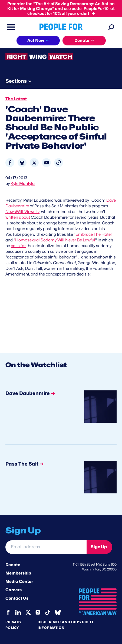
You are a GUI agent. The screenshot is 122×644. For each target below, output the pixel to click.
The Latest (16, 99)
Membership (18, 573)
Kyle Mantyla (23, 184)
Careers (14, 590)
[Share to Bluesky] (22, 163)
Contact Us (17, 598)
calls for (18, 246)
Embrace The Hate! (94, 234)
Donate (13, 565)
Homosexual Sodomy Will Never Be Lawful (55, 240)
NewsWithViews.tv (22, 212)
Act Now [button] (36, 41)
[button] (59, 163)
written (12, 217)
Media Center (19, 582)
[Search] (111, 27)
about (24, 217)
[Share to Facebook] (10, 163)
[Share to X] (34, 163)
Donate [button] (82, 41)
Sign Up (99, 547)
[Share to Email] (46, 163)
